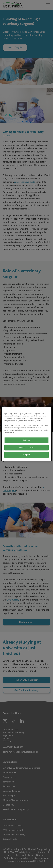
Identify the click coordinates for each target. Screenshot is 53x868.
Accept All (27, 455)
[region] (26, 434)
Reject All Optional (26, 447)
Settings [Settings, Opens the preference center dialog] (27, 440)
